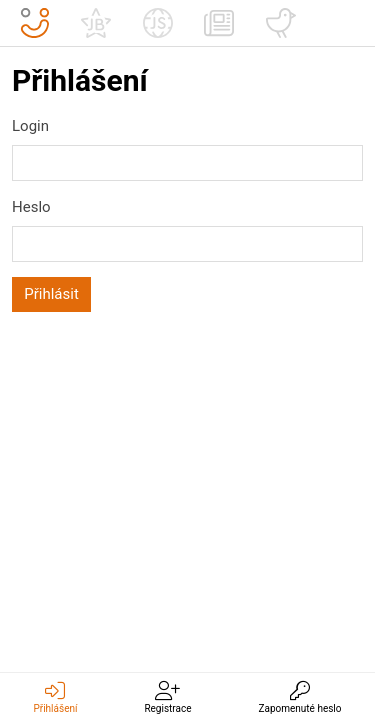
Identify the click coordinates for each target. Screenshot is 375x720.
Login (30, 126)
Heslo (31, 207)
